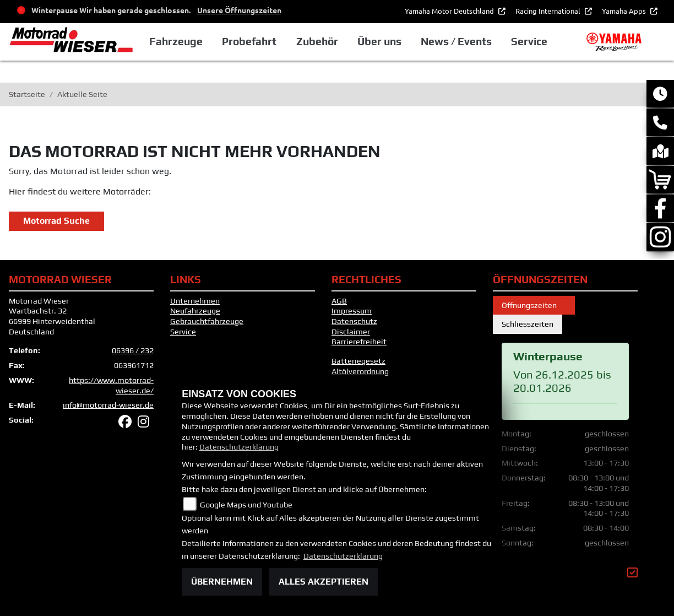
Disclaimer (351, 332)
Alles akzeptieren (324, 582)
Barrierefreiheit (359, 342)
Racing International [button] (549, 11)
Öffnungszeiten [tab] (534, 305)
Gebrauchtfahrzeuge (207, 321)
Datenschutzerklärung (239, 447)
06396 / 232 (133, 350)
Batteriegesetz (358, 361)
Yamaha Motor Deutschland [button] (450, 11)
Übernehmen (222, 582)
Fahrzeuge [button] (176, 41)
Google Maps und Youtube (246, 505)
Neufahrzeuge (195, 311)
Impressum (352, 311)
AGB (339, 301)
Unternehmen (195, 301)
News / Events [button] (456, 41)
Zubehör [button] (317, 41)
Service (183, 332)
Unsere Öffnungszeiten (239, 10)
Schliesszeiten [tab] (528, 324)
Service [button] (529, 41)
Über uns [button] (379, 41)
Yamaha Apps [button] (625, 11)
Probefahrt (249, 41)
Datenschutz (354, 321)
